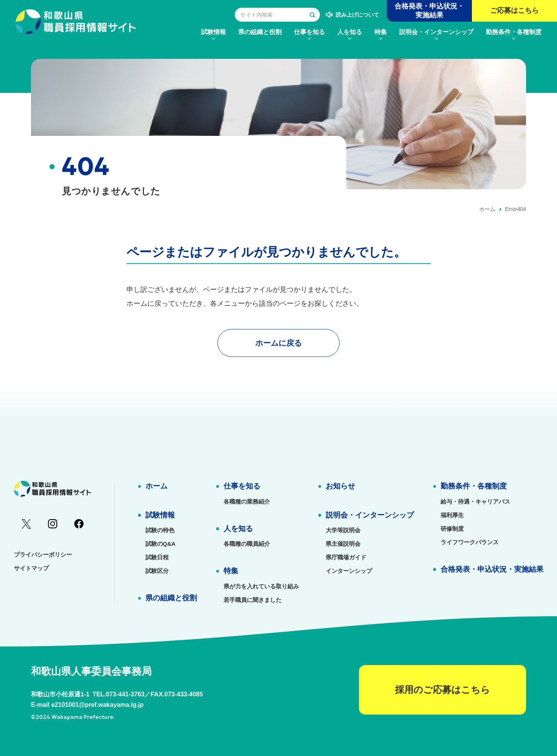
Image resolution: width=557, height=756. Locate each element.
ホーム (487, 209)
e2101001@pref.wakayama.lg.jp (97, 705)
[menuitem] (214, 32)
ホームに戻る (278, 343)
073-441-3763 (125, 694)
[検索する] (312, 15)
